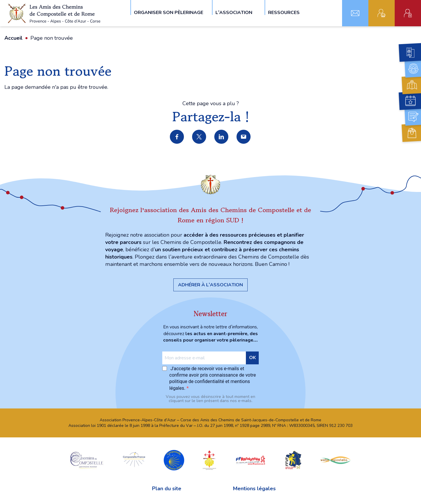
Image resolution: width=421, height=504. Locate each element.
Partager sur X (199, 137)
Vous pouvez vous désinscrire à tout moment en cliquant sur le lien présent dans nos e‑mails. (210, 399)
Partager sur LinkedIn (222, 137)
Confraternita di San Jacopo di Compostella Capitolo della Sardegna (209, 460)
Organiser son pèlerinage (169, 12)
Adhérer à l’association (210, 285)
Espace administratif (408, 13)
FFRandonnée (251, 460)
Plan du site (167, 489)
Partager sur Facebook (177, 137)
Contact (355, 13)
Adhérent (382, 13)
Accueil (13, 38)
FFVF (293, 460)
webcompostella (336, 460)
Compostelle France (134, 460)
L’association (234, 12)
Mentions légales (254, 489)
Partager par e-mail (244, 137)
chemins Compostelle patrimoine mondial (87, 460)
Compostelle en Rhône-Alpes (174, 460)
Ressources (284, 12)
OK (252, 358)
